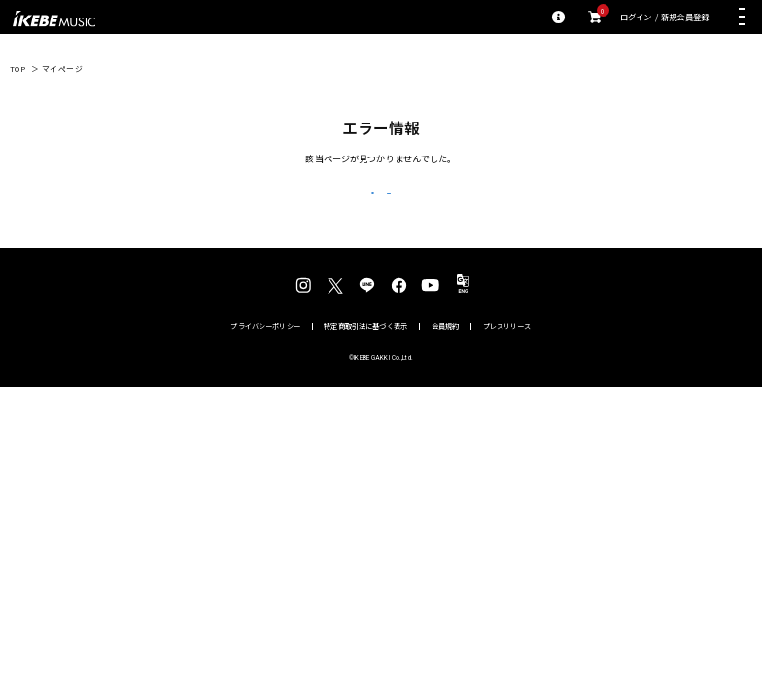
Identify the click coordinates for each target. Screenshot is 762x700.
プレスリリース (507, 355)
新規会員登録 (685, 17)
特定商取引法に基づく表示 (365, 355)
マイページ (63, 69)
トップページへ (473, 208)
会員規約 (446, 355)
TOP (18, 69)
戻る (289, 209)
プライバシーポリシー (265, 355)
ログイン (636, 17)
